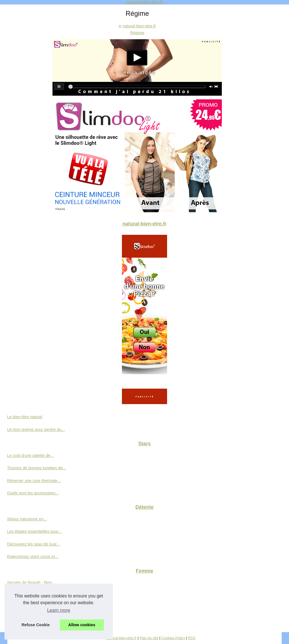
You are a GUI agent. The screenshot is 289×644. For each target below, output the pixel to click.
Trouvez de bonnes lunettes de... (37, 468)
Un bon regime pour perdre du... (36, 430)
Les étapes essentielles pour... (34, 531)
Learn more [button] (59, 610)
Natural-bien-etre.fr (121, 638)
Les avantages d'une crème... (34, 595)
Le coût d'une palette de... (30, 455)
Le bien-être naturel (25, 417)
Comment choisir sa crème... (33, 608)
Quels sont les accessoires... (33, 493)
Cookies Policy (173, 638)
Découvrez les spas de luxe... (34, 544)
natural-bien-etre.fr (139, 26)
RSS (192, 638)
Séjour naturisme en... (27, 519)
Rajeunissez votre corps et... (33, 557)
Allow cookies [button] (82, 625)
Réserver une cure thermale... (34, 481)
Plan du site (149, 638)
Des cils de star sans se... (30, 620)
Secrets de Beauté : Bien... (31, 582)
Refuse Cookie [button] (36, 625)
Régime (137, 33)
